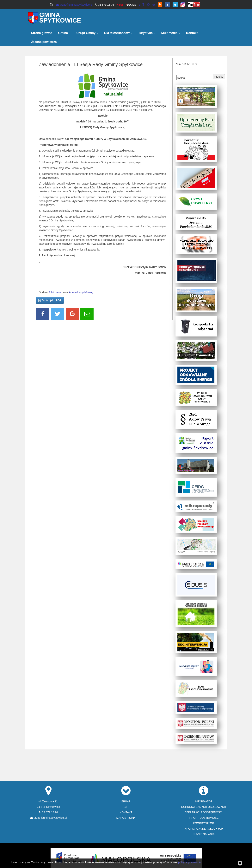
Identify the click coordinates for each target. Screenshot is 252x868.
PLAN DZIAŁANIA (203, 834)
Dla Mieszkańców (118, 33)
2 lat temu (55, 292)
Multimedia (171, 33)
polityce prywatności (190, 862)
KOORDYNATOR (204, 823)
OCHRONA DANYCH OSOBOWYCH (204, 807)
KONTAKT (126, 812)
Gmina (64, 33)
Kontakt (192, 33)
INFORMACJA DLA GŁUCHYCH (203, 829)
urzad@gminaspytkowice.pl (74, 5)
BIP (126, 807)
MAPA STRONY (126, 818)
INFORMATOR (203, 801)
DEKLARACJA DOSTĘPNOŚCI (203, 812)
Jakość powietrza (44, 42)
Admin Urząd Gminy (81, 292)
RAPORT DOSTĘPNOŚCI (204, 818)
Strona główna (42, 33)
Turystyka (147, 33)
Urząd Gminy (87, 33)
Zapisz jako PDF (50, 300)
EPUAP (126, 801)
